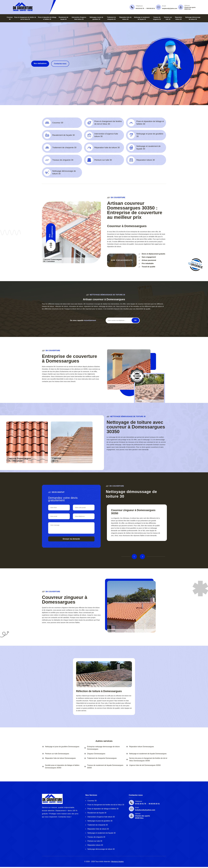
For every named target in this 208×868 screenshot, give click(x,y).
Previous (134, 557)
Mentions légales (117, 862)
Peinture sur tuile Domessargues (57, 754)
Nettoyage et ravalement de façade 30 (101, 833)
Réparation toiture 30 (95, 845)
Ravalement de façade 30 (97, 813)
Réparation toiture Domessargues (141, 747)
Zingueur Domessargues (96, 754)
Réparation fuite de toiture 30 (98, 829)
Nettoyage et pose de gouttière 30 (100, 821)
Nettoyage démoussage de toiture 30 (101, 849)
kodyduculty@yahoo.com (170, 8)
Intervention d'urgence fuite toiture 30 (101, 817)
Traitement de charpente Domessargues (102, 758)
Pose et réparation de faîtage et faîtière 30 (103, 809)
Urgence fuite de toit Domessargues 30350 (145, 765)
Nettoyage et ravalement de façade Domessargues (148, 754)
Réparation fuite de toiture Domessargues (60, 758)
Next (142, 557)
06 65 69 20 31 (151, 8)
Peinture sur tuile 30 (95, 841)
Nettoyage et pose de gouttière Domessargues (62, 747)
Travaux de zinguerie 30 (96, 837)
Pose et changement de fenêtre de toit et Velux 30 (106, 805)
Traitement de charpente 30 (98, 825)
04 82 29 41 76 (140, 8)
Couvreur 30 (92, 801)
